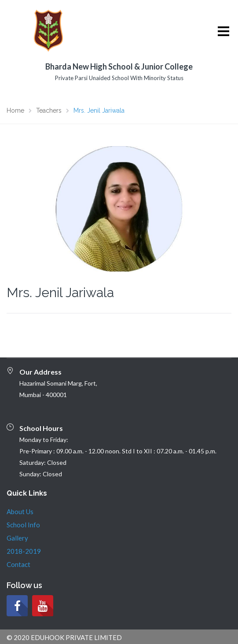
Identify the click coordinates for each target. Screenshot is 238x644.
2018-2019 (24, 551)
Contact (18, 564)
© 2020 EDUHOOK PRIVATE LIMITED (64, 637)
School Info (23, 525)
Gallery (17, 538)
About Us (20, 512)
